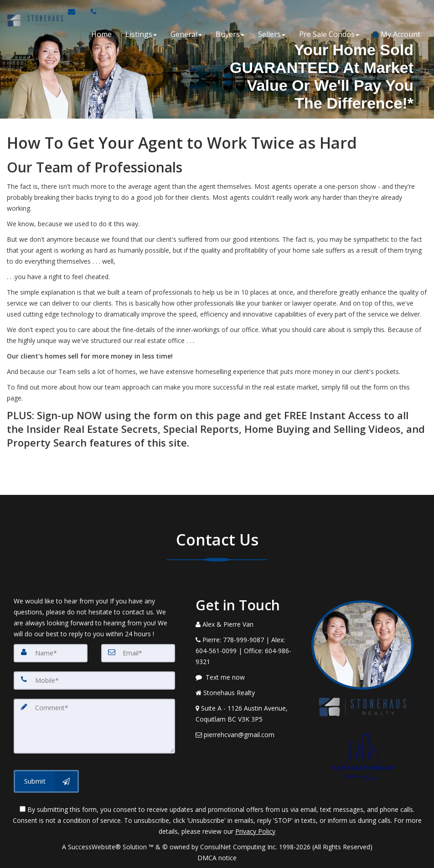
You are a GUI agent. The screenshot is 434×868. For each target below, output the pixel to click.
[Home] (34, 11)
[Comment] (94, 726)
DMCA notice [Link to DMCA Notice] (217, 858)
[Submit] (46, 781)
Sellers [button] (272, 34)
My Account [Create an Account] (397, 34)
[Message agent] (247, 677)
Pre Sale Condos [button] (329, 34)
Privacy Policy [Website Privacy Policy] (255, 831)
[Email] (138, 653)
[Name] (51, 653)
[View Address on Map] (247, 714)
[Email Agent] (75, 11)
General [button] (186, 34)
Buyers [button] (230, 34)
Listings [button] (141, 34)
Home (101, 34)
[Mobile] (94, 681)
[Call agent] (91, 11)
